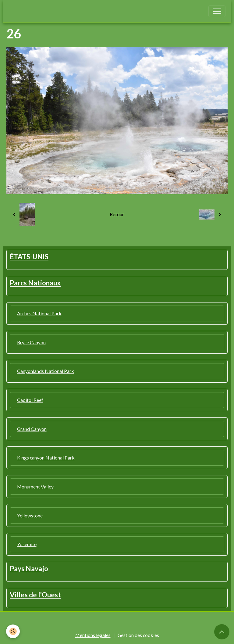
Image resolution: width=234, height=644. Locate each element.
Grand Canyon (32, 429)
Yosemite (27, 544)
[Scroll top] (222, 632)
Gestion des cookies (138, 635)
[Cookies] (13, 631)
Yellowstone (30, 515)
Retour (117, 214)
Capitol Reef (30, 400)
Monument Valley (35, 487)
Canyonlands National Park (46, 371)
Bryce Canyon (31, 342)
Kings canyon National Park (46, 458)
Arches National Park (39, 313)
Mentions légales (93, 635)
